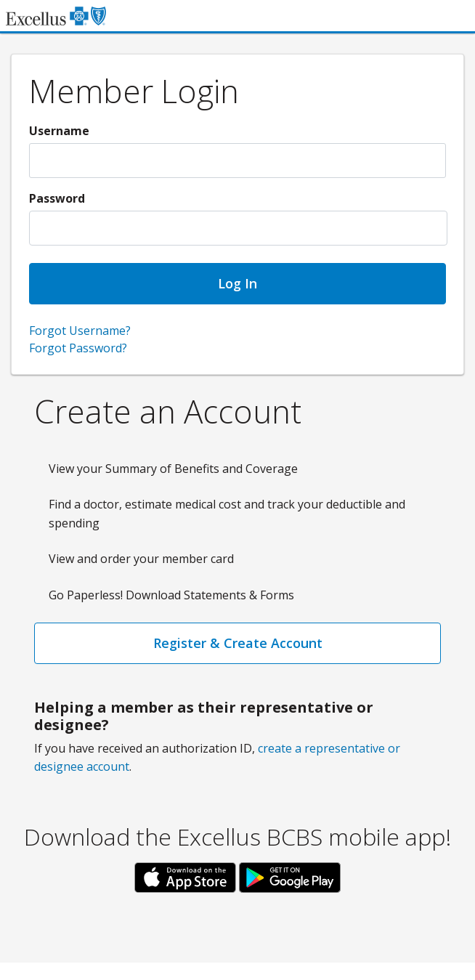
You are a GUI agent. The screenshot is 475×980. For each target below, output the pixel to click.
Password (57, 198)
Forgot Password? (78, 348)
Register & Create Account (238, 643)
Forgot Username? (80, 331)
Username (59, 131)
